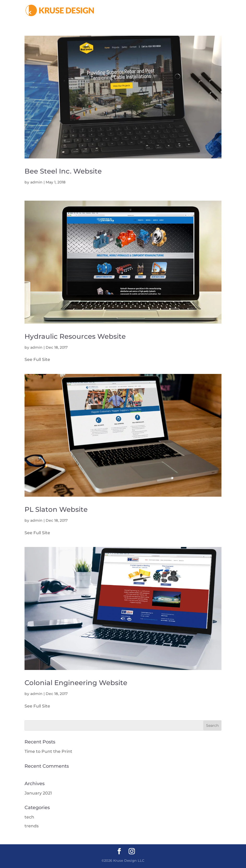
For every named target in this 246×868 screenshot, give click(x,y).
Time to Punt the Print (48, 751)
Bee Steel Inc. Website (63, 171)
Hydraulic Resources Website (75, 336)
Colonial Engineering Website (76, 683)
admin (36, 182)
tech (29, 817)
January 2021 (38, 793)
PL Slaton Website (56, 509)
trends (32, 826)
